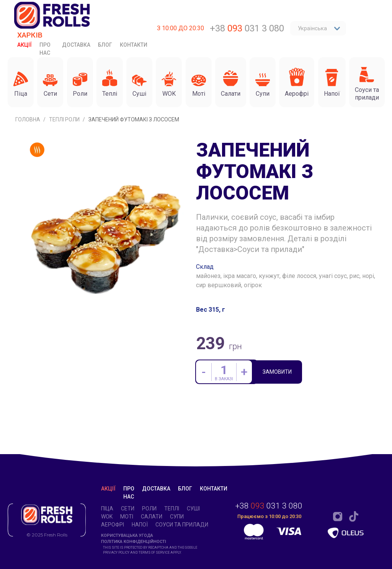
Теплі (172, 509)
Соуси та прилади (182, 525)
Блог (105, 45)
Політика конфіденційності (134, 542)
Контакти (134, 45)
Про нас (45, 49)
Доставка (76, 45)
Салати (152, 517)
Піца (107, 509)
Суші (193, 509)
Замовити (278, 407)
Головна (28, 154)
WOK (107, 517)
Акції (24, 45)
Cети (128, 509)
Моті (127, 517)
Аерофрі (113, 525)
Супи (177, 517)
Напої (140, 525)
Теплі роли (65, 154)
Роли (149, 509)
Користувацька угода (127, 535)
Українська (319, 28)
